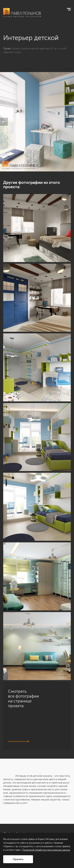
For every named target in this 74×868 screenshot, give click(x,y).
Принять (18, 859)
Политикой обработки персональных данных (46, 850)
